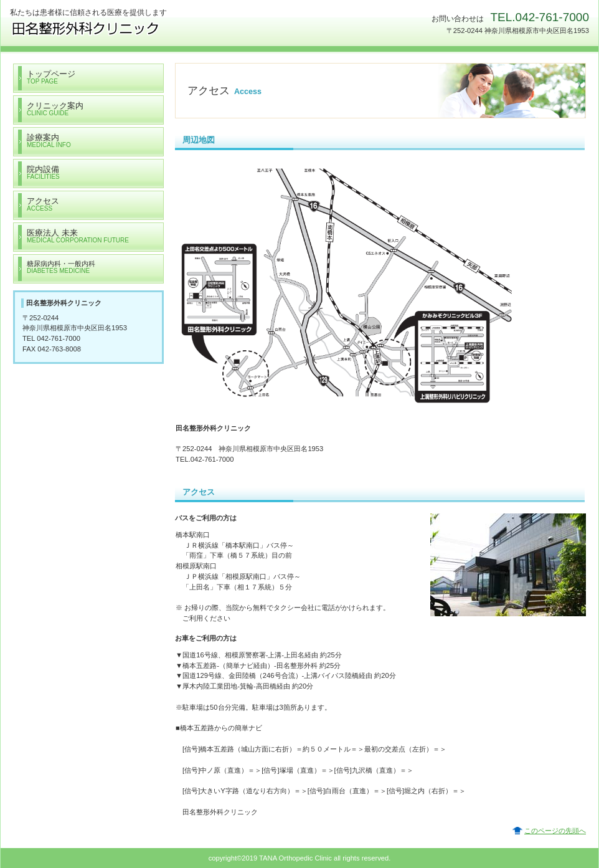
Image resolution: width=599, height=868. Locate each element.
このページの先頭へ (555, 831)
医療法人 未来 (134, 28)
